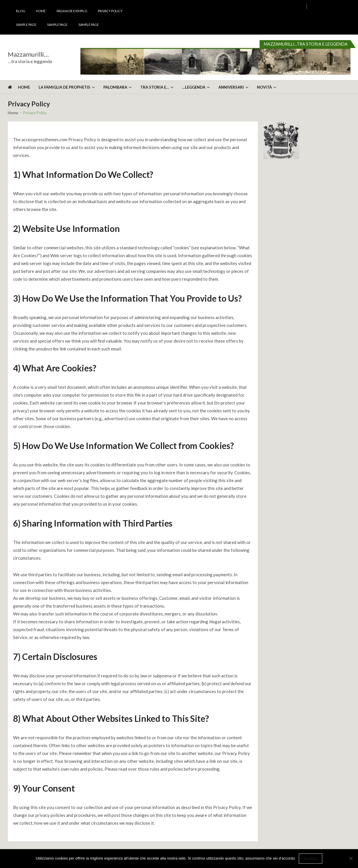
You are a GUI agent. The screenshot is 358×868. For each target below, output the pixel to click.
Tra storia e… (155, 87)
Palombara (115, 87)
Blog (21, 11)
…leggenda (194, 87)
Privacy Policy (110, 11)
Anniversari (231, 87)
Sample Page (26, 25)
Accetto (311, 858)
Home (41, 11)
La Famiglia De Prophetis (64, 87)
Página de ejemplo (72, 11)
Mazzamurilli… (28, 54)
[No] (351, 858)
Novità (264, 87)
